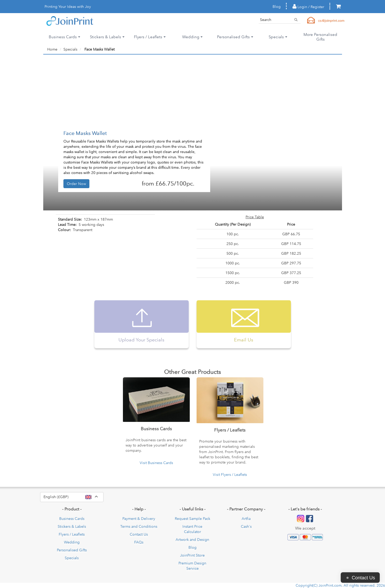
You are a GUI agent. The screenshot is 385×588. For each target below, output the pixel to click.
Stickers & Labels (72, 526)
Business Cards (72, 519)
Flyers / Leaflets (72, 534)
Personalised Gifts (72, 550)
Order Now (76, 184)
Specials (72, 558)
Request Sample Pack (193, 519)
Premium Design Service (192, 566)
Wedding (72, 542)
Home (52, 49)
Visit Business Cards (156, 463)
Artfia (246, 519)
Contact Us (139, 534)
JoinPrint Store (192, 555)
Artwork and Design (192, 540)
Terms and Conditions (139, 526)
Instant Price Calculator (192, 529)
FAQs (139, 542)
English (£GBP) (74, 497)
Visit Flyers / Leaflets (230, 475)
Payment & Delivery (139, 519)
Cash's (246, 526)
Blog (277, 7)
